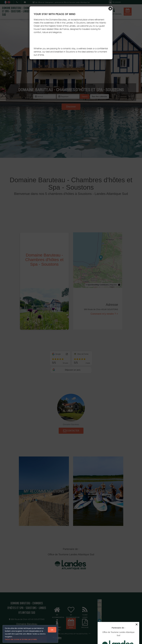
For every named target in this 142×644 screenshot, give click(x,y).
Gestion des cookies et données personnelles (21, 639)
